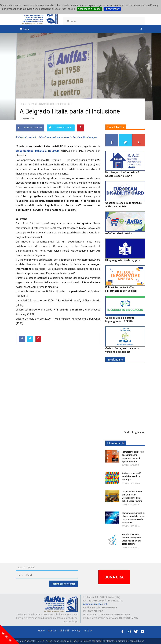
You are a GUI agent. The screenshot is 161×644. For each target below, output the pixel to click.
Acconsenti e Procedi (89, 9)
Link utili (64, 631)
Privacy (76, 631)
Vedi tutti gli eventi (135, 432)
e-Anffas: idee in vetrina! (119, 233)
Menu (71, 21)
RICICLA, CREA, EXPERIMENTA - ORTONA (134, 419)
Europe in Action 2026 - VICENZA (133, 372)
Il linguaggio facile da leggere (123, 260)
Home (41, 631)
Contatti (52, 631)
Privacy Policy (112, 9)
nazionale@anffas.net (95, 604)
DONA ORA (114, 577)
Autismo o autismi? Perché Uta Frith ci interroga (131, 476)
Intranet (88, 631)
